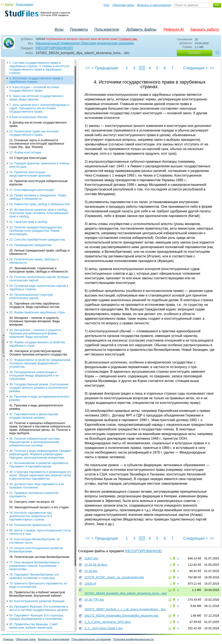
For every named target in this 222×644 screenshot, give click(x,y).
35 (170, 616)
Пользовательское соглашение (91, 639)
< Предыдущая (105, 68)
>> (212, 68)
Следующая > (195, 68)
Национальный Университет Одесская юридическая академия (85, 43)
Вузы (59, 29)
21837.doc (91, 558)
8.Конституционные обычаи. (29, 117)
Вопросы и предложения (154, 5)
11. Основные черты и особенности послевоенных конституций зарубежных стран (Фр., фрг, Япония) (37, 144)
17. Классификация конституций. (32, 190)
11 (170, 628)
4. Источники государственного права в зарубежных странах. (36, 80)
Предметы (79, 29)
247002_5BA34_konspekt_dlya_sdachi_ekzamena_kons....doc (126, 593)
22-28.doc (91, 571)
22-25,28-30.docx (96, 565)
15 (170, 590)
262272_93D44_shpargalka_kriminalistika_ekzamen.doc (121, 616)
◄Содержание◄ (3, 133)
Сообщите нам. (128, 39)
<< (87, 68)
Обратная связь (123, 5)
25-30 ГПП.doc (94, 600)
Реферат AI (174, 29)
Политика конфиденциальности (133, 639)
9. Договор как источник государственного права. (38, 124)
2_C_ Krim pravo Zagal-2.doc (104, 628)
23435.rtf (90, 584)
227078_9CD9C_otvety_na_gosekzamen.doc (114, 577)
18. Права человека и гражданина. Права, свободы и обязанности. (38, 197)
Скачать (195, 53)
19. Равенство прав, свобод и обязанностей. (40, 204)
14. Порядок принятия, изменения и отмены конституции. (39, 165)
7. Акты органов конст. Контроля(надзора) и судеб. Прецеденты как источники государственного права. (39, 108)
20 (170, 577)
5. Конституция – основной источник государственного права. (34, 89)
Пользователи (107, 29)
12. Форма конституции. (26, 152)
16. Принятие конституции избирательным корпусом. (38, 183)
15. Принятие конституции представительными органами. (30, 174)
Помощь (8, 639)
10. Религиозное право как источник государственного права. (34, 133)
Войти (9, 4)
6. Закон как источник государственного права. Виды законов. (36, 98)
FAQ (107, 5)
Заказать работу (205, 29)
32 (170, 600)
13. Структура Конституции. (28, 158)
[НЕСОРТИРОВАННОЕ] (54, 48)
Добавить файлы (141, 29)
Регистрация (24, 4)
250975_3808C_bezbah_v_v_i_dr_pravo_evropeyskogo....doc (125, 609)
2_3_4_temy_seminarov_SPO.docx (108, 622)
